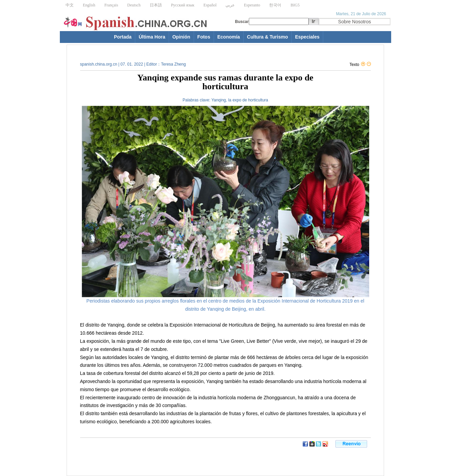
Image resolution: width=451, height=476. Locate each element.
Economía (229, 37)
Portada (123, 37)
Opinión (181, 37)
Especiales (307, 37)
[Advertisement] (149, 457)
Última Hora (152, 37)
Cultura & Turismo (268, 37)
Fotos (204, 37)
